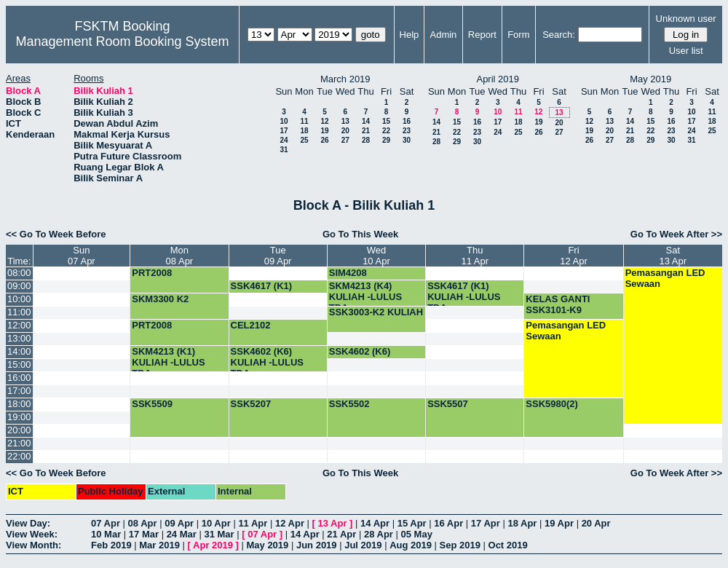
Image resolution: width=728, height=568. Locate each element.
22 (386, 131)
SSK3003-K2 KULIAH (376, 312)
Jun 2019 (317, 545)
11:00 (19, 312)
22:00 (19, 456)
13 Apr (333, 523)
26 (324, 140)
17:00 (19, 391)
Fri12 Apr (574, 256)
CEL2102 (251, 325)
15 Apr (412, 523)
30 (407, 140)
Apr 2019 (213, 545)
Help (409, 35)
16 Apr (448, 523)
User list (686, 51)
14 (366, 121)
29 (386, 140)
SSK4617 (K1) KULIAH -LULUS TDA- (464, 297)
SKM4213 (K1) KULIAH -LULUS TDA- (168, 362)
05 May (417, 534)
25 (304, 140)
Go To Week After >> (676, 234)
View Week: (32, 534)
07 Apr (106, 523)
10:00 (19, 299)
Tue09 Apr (278, 256)
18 (304, 131)
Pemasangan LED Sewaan (665, 278)
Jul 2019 (363, 545)
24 (284, 140)
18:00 (19, 404)
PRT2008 (152, 273)
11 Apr (253, 523)
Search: (559, 35)
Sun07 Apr (82, 256)
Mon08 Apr (180, 256)
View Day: (28, 523)
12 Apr (290, 523)
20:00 (19, 430)
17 (284, 131)
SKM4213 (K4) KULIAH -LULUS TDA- (365, 297)
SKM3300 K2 (160, 299)
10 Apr (216, 523)
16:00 (19, 378)
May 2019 (267, 545)
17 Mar (144, 534)
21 (366, 131)
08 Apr (143, 523)
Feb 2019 (111, 545)
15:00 (19, 364)
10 (284, 121)
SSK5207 (251, 404)
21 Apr (341, 534)
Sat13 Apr (673, 256)
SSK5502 (349, 404)
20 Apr (596, 523)
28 (366, 140)
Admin (444, 35)
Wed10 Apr (376, 256)
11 (304, 121)
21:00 (19, 443)
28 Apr (379, 534)
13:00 (19, 338)
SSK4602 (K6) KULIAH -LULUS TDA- (267, 362)
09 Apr (179, 523)
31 (284, 150)
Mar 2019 (159, 545)
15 (386, 121)
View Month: (33, 545)
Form (518, 35)
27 (345, 140)
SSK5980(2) (552, 404)
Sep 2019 (460, 545)
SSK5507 (448, 404)
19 (324, 131)
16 (407, 121)
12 (324, 121)
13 (345, 121)
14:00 (19, 351)
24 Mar (182, 534)
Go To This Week (360, 234)
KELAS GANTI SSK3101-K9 (558, 304)
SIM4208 (348, 273)
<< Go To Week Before (56, 234)
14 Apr (375, 523)
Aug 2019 (411, 545)
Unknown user (686, 19)
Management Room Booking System (122, 42)
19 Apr (559, 523)
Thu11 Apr (475, 256)
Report (482, 35)
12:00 (19, 325)
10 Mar (106, 534)
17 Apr (486, 523)
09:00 (19, 286)
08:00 (19, 273)
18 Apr (522, 523)
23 (407, 131)
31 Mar (219, 534)
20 (345, 131)
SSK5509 (152, 404)
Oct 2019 (508, 545)
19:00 (19, 417)
